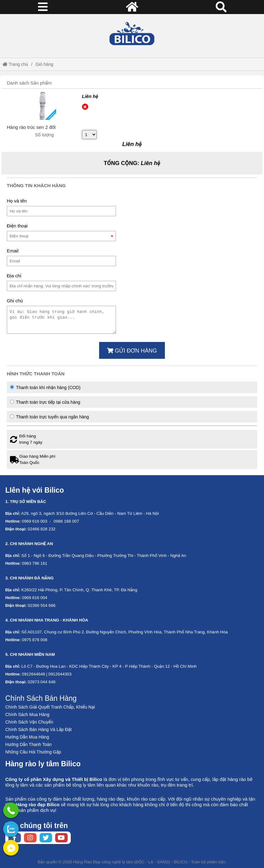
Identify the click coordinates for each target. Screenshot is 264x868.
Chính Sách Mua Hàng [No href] (27, 714)
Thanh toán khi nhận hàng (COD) (45, 388)
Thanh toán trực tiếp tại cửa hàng (45, 402)
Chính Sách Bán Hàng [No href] (41, 698)
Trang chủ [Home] (15, 64)
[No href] (11, 829)
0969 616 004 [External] (35, 598)
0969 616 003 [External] (35, 521)
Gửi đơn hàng (132, 351)
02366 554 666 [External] (42, 605)
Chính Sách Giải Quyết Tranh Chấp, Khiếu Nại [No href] (50, 707)
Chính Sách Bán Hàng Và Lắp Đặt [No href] (38, 729)
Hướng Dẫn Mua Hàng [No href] (27, 737)
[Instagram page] (30, 838)
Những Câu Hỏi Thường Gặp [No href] (33, 752)
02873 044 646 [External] (42, 682)
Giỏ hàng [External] (44, 64)
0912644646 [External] (33, 674)
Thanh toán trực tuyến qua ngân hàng (50, 417)
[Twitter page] (46, 838)
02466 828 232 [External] (42, 529)
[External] (42, 106)
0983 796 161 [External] (35, 563)
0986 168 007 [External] (66, 521)
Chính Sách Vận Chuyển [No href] (29, 722)
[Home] (132, 34)
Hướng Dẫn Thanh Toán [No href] (29, 744)
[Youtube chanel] (61, 838)
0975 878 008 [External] (35, 640)
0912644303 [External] (60, 674)
